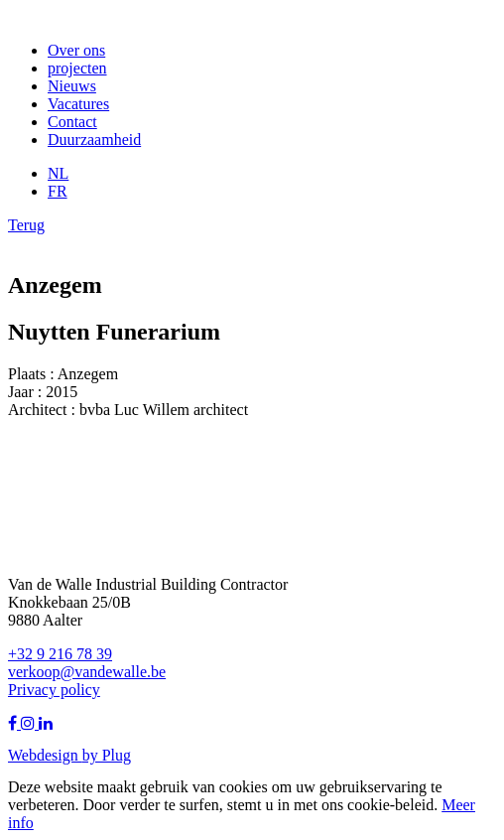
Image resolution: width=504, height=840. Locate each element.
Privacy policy (54, 690)
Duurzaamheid (94, 140)
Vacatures (78, 104)
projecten (77, 68)
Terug (26, 225)
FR (58, 191)
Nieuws (72, 86)
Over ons (76, 50)
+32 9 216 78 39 (60, 654)
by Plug (107, 755)
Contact (72, 122)
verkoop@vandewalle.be (87, 672)
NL (58, 173)
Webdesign (45, 755)
